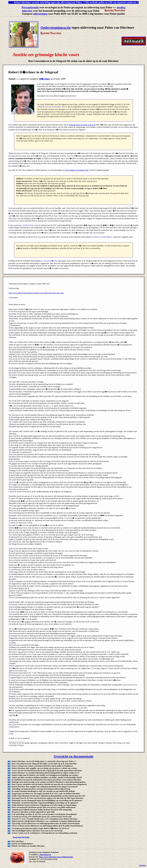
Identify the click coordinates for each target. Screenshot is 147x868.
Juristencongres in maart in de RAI (82, 125)
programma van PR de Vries (24, 225)
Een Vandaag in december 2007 (77, 170)
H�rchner (45, 79)
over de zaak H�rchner (50, 261)
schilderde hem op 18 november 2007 (51, 107)
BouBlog (121, 8)
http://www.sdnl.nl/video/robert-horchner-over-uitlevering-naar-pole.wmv (36, 293)
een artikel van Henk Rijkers (101, 237)
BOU (18, 79)
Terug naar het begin (21, 837)
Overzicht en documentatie (73, 756)
